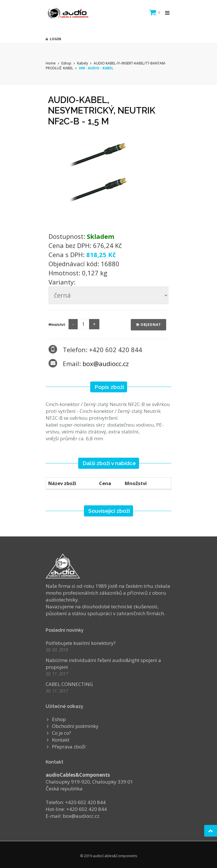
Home (51, 63)
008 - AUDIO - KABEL (96, 68)
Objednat (148, 325)
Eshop (66, 63)
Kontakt (61, 740)
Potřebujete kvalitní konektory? (81, 643)
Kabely (83, 63)
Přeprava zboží (69, 747)
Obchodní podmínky (75, 726)
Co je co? (62, 733)
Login (53, 39)
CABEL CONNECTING (69, 684)
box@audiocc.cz (106, 364)
